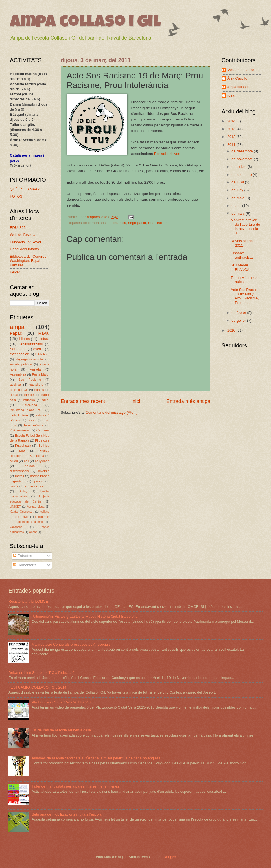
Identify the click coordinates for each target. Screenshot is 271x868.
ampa (17, 327)
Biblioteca (42, 354)
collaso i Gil (19, 390)
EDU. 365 (18, 228)
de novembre (243, 159)
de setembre (242, 175)
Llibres (24, 339)
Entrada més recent (83, 401)
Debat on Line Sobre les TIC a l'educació (41, 673)
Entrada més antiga (188, 401)
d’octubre (240, 167)
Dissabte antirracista (242, 255)
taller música (34, 425)
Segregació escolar (29, 359)
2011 (232, 145)
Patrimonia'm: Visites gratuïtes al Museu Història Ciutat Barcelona (85, 616)
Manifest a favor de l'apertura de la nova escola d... (245, 226)
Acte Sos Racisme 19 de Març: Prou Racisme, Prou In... (245, 296)
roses (14, 486)
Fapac (16, 333)
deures (29, 466)
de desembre (243, 151)
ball (26, 461)
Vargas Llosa (36, 507)
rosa (231, 95)
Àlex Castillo (237, 78)
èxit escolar (19, 354)
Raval (44, 333)
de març (239, 213)
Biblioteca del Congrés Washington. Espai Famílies (28, 261)
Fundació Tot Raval (25, 242)
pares (38, 481)
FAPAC (16, 272)
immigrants (42, 517)
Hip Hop (43, 446)
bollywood (42, 461)
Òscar (33, 532)
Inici (135, 401)
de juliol (238, 182)
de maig (238, 198)
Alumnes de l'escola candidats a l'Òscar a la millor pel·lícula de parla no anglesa (96, 758)
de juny (238, 190)
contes (39, 390)
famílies (30, 395)
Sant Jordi (18, 349)
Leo (22, 451)
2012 (232, 137)
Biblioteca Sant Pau (26, 410)
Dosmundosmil (31, 344)
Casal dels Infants (24, 249)
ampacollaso (237, 87)
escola (39, 349)
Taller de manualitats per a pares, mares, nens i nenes (75, 786)
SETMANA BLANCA (240, 267)
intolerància (117, 223)
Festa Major (41, 374)
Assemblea (18, 374)
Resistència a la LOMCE (28, 601)
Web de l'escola (23, 235)
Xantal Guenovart (22, 512)
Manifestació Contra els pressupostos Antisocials (71, 644)
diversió (44, 471)
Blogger (170, 857)
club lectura (19, 415)
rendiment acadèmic (30, 522)
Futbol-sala (23, 446)
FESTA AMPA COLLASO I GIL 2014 (37, 687)
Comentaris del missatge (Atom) (112, 412)
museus (29, 400)
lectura (44, 339)
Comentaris (24, 565)
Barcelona (30, 405)
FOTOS (16, 196)
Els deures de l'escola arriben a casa (61, 730)
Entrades (22, 556)
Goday (23, 491)
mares (19, 476)
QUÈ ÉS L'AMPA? (25, 189)
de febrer (239, 313)
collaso (45, 512)
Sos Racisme (159, 223)
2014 (232, 121)
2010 (232, 330)
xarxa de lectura (37, 486)
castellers (36, 385)
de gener (239, 320)
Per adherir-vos (167, 154)
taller (46, 400)
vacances (16, 527)
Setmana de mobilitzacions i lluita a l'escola (66, 814)
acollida (15, 385)
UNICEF (15, 507)
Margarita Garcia (241, 70)
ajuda (14, 461)
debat (14, 395)
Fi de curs (42, 440)
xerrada (35, 369)
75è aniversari (20, 430)
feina (32, 420)
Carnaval (43, 430)
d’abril (237, 206)
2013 (232, 129)
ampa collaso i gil (85, 23)
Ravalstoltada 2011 (242, 243)
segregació (137, 223)
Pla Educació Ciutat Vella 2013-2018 (61, 702)
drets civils (22, 517)
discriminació (19, 471)
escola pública (21, 364)
